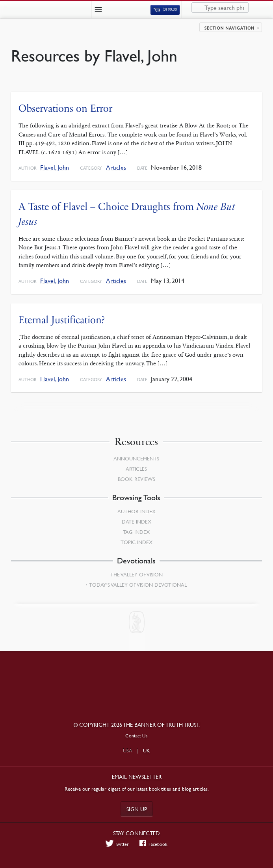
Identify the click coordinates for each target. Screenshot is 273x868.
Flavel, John (55, 167)
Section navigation (230, 28)
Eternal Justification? (62, 320)
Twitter (117, 844)
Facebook (153, 844)
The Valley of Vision (136, 574)
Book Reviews (136, 479)
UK (147, 750)
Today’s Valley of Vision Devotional (138, 585)
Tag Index (136, 532)
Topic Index (136, 542)
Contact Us (136, 736)
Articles (116, 167)
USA (128, 750)
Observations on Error (65, 108)
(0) (165, 9)
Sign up (137, 809)
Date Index (136, 522)
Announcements (136, 458)
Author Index (136, 511)
